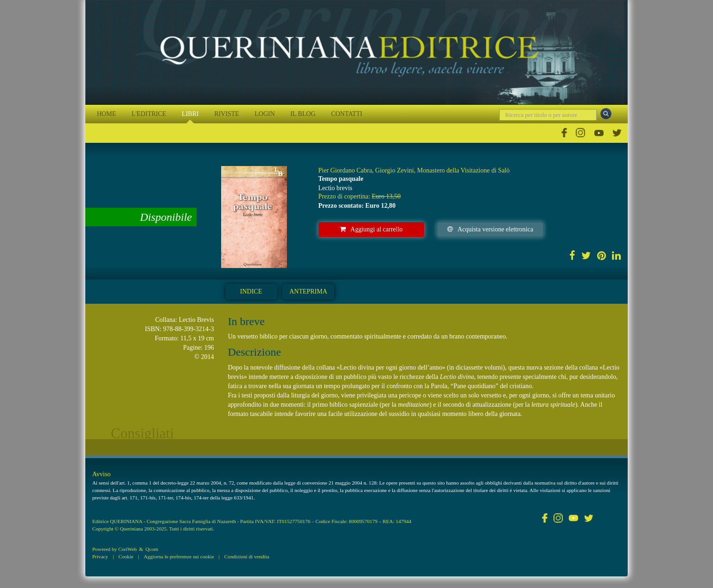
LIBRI (190, 114)
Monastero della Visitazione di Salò (464, 170)
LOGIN (265, 114)
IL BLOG (303, 114)
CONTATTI (347, 114)
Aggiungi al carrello (371, 229)
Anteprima (308, 291)
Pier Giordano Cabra (345, 170)
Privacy (100, 556)
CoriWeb (127, 549)
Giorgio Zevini (394, 170)
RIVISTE (227, 114)
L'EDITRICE (149, 114)
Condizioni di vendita (247, 556)
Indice (251, 291)
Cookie (126, 556)
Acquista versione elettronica (490, 229)
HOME (106, 114)
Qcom (152, 549)
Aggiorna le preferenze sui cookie (179, 556)
